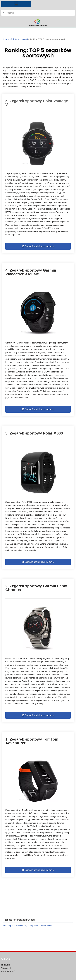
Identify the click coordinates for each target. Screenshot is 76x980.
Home (6, 39)
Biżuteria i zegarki (19, 39)
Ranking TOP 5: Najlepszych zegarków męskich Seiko (28, 926)
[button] (16, 4)
